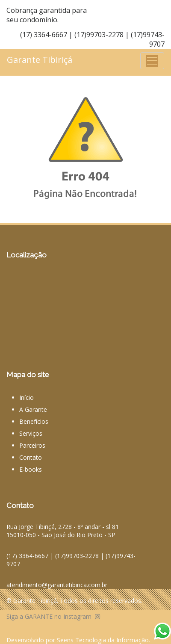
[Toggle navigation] (152, 61)
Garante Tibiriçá (40, 60)
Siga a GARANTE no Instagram (53, 616)
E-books (31, 469)
